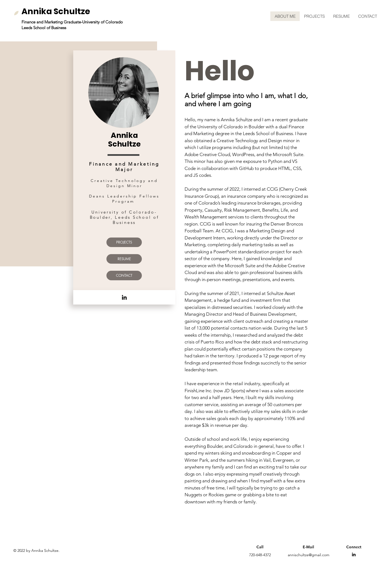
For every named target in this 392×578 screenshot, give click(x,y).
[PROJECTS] (124, 242)
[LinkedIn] (124, 297)
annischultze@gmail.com (309, 555)
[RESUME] (124, 259)
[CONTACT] (124, 276)
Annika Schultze (56, 11)
